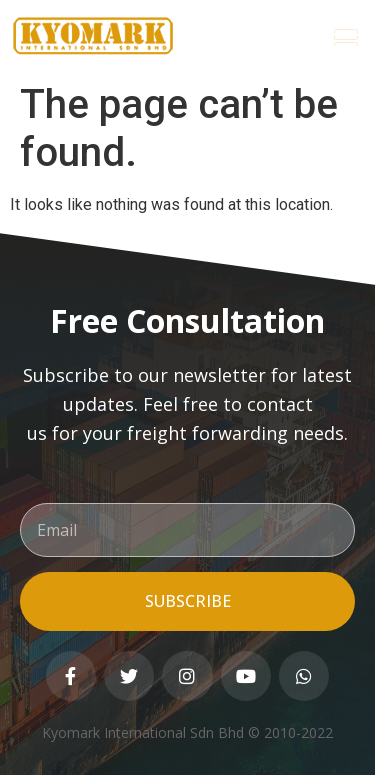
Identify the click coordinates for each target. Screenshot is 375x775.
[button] (345, 36)
